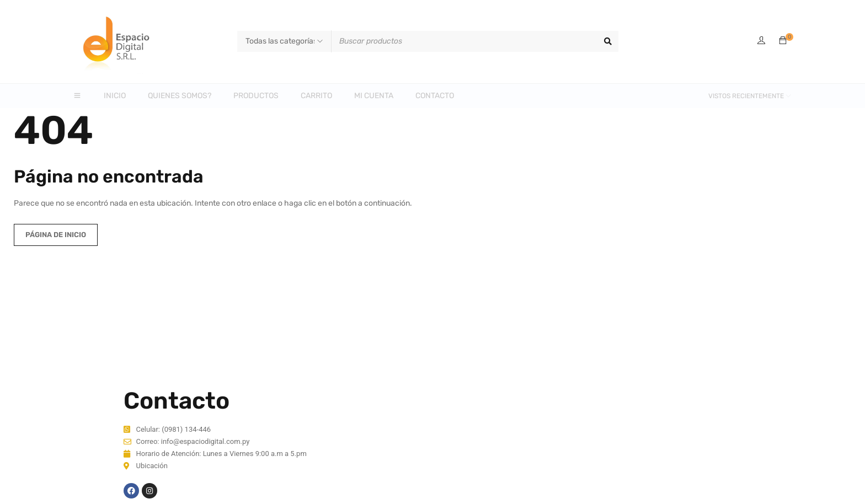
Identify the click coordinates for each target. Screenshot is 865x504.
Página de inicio (56, 235)
